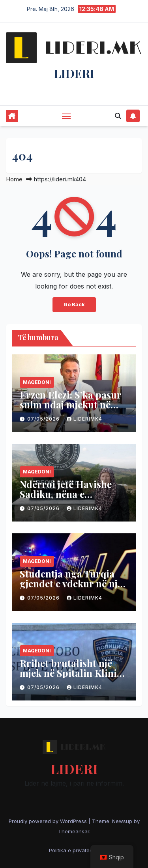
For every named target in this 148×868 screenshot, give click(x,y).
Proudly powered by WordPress (49, 821)
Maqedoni (37, 382)
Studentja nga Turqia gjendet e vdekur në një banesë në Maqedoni (71, 583)
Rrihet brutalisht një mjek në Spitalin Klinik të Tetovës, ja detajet (71, 673)
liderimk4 (84, 419)
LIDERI (74, 73)
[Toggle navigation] (66, 116)
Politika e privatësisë (74, 850)
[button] (118, 116)
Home (14, 179)
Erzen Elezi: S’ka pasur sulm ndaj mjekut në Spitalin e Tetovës (70, 404)
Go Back (74, 305)
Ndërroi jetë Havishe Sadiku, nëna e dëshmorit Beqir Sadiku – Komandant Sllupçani (73, 499)
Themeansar (74, 831)
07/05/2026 (44, 419)
